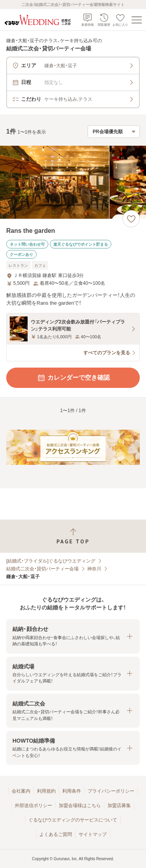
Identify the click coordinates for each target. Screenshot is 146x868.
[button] (73, 636)
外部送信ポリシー (33, 805)
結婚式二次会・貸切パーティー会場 (42, 569)
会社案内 (21, 791)
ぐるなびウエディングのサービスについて (73, 820)
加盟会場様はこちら (80, 805)
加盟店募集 (119, 805)
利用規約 (46, 791)
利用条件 (72, 791)
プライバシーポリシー (111, 791)
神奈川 (94, 569)
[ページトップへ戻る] (73, 536)
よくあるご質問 (56, 834)
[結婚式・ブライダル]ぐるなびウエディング (51, 561)
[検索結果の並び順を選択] (114, 132)
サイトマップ (93, 834)
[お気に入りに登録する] (131, 219)
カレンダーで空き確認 (73, 378)
